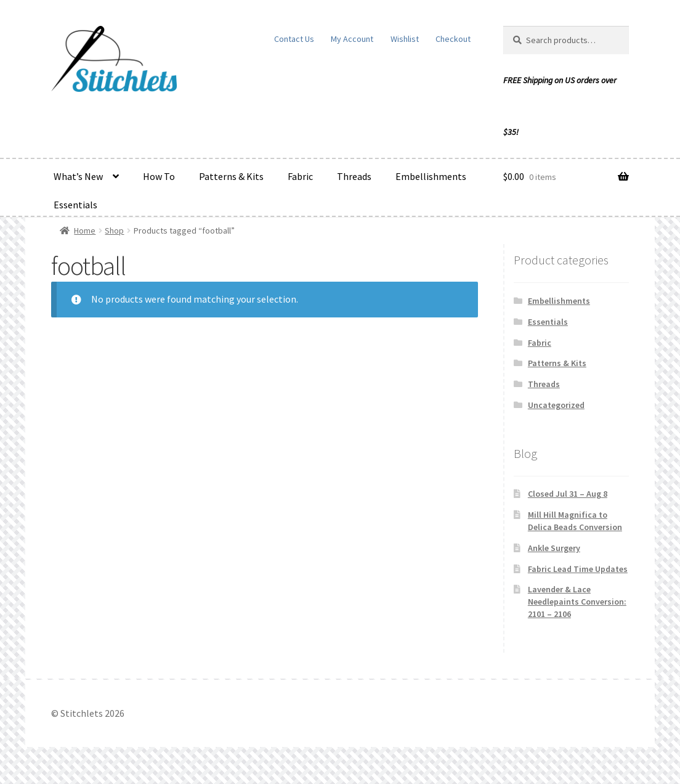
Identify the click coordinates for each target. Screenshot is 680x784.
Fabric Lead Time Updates (578, 569)
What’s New (78, 176)
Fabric (300, 176)
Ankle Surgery (554, 548)
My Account (352, 39)
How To (159, 176)
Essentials (75, 205)
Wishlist (405, 39)
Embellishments (431, 176)
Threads (354, 176)
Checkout (453, 39)
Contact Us (294, 39)
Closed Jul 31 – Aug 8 (568, 494)
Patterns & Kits (231, 176)
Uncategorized (556, 405)
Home (85, 231)
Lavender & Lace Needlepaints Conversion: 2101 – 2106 (577, 602)
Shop (114, 231)
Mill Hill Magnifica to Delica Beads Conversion (575, 521)
